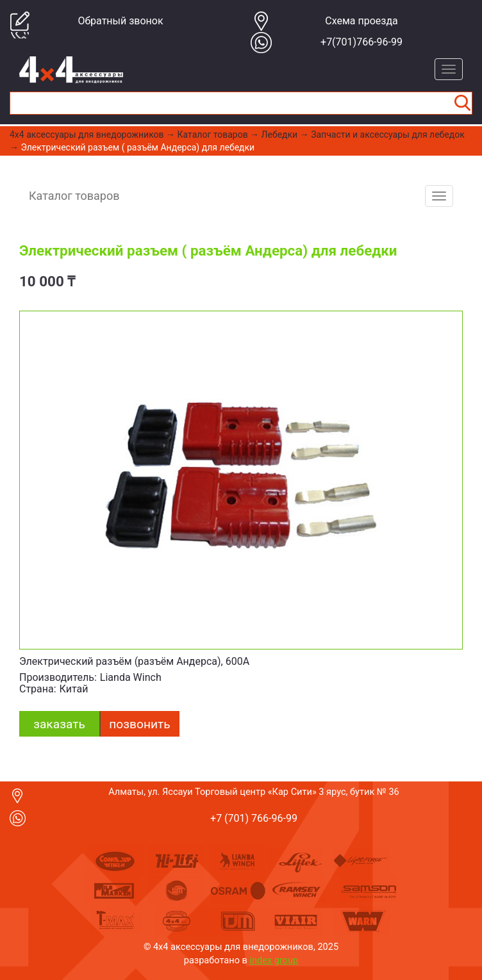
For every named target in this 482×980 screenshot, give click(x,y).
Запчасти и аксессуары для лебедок (388, 135)
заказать (59, 724)
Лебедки (280, 135)
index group (274, 960)
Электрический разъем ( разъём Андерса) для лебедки (137, 147)
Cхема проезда (361, 21)
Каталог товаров (213, 135)
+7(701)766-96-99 (361, 42)
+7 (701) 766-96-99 (254, 818)
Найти (462, 103)
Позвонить (139, 724)
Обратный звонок (120, 21)
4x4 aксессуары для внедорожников (87, 135)
